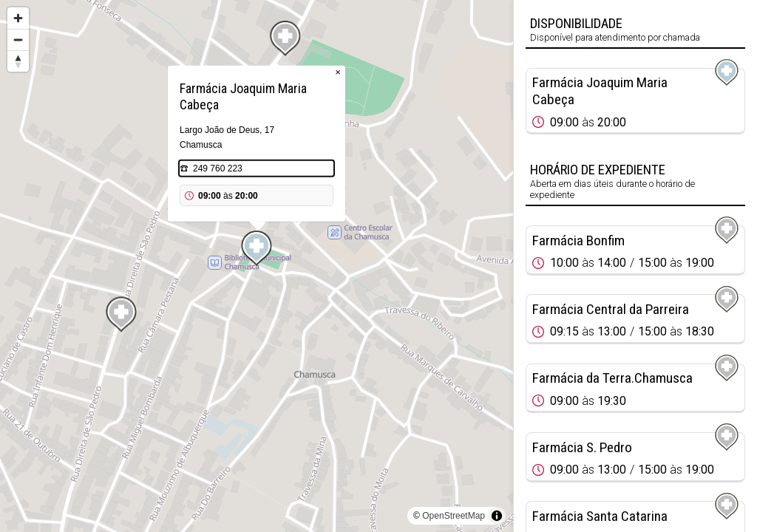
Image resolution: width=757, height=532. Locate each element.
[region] (257, 266)
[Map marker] (257, 248)
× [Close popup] (338, 72)
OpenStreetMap (454, 516)
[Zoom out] (18, 40)
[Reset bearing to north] (18, 61)
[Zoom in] (18, 18)
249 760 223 (218, 168)
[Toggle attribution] (497, 516)
